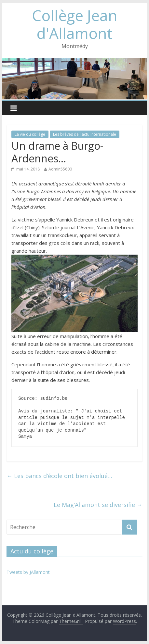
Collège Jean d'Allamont (75, 24)
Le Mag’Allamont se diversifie (98, 505)
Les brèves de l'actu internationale (85, 134)
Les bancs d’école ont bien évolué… (59, 476)
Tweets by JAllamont (28, 572)
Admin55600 (60, 169)
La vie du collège (30, 134)
